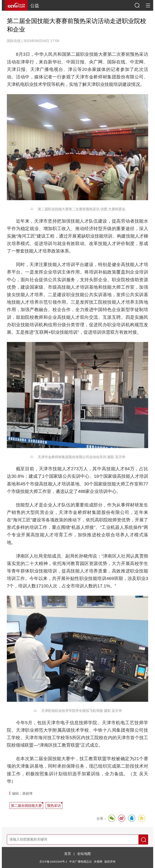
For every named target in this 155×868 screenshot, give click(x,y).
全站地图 (84, 854)
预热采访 (54, 806)
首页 (68, 854)
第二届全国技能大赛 (26, 806)
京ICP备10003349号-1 (53, 862)
